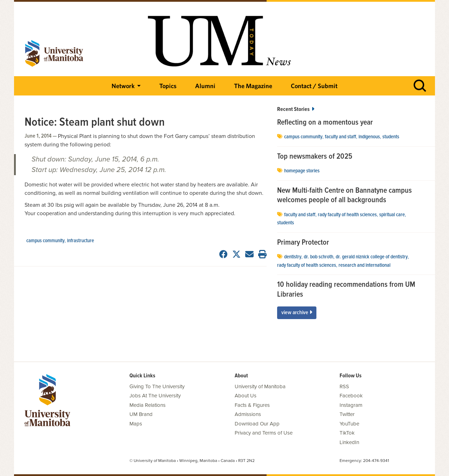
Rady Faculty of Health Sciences (347, 215)
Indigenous (369, 137)
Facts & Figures (252, 405)
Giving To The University (157, 386)
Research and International (364, 265)
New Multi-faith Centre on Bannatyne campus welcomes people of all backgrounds (344, 196)
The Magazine (253, 86)
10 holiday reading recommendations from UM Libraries (346, 290)
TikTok (347, 433)
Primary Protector (303, 243)
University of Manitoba (260, 386)
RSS (344, 386)
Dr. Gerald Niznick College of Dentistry (372, 257)
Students (391, 137)
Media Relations (148, 405)
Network (123, 86)
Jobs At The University (155, 396)
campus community (45, 241)
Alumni (205, 86)
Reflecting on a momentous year (325, 123)
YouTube (349, 424)
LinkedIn (349, 442)
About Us (246, 396)
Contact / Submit (314, 86)
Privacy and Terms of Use (264, 433)
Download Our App (257, 424)
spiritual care (392, 215)
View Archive (297, 313)
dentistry (293, 257)
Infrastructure (81, 241)
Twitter (347, 414)
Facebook (351, 396)
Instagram (351, 405)
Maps (136, 424)
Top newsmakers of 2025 (316, 157)
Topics (168, 86)
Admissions (248, 414)
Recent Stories (296, 109)
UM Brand (141, 414)
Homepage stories (302, 171)
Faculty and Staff (340, 137)
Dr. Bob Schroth (319, 257)
